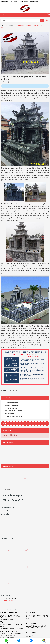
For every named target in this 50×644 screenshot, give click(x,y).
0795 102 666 (9, 600)
